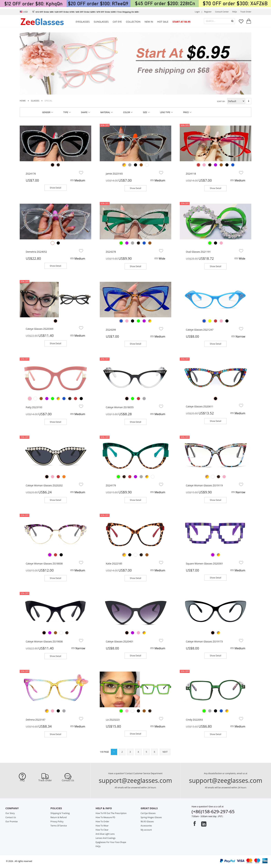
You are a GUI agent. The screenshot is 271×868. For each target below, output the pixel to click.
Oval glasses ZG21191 (198, 252)
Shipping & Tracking (60, 813)
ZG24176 (31, 174)
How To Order (102, 822)
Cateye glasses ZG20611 (200, 406)
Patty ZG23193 (34, 407)
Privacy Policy (57, 822)
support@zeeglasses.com (135, 780)
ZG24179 (111, 485)
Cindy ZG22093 (194, 720)
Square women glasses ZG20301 (204, 564)
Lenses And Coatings (106, 838)
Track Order (45, 780)
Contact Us (68, 780)
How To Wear (102, 826)
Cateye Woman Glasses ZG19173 (204, 641)
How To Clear (102, 830)
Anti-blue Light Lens (105, 834)
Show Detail (55, 188)
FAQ (22, 780)
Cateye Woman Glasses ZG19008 (44, 641)
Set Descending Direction (249, 101)
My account (146, 830)
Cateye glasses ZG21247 (200, 330)
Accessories (146, 826)
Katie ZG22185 (114, 564)
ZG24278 (111, 252)
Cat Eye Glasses (148, 813)
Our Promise (11, 822)
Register (208, 12)
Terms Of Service (59, 826)
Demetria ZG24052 (36, 252)
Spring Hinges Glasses (151, 817)
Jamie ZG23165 (114, 174)
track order (246, 12)
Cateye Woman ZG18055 (120, 407)
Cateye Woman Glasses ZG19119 (204, 485)
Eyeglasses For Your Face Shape (111, 842)
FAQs (235, 12)
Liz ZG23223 (113, 720)
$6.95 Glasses (147, 822)
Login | (199, 12)
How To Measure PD (105, 817)
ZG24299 (111, 330)
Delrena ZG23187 (36, 720)
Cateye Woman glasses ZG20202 (44, 485)
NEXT (165, 752)
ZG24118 (191, 174)
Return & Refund (59, 817)
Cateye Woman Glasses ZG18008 (44, 564)
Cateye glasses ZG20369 (39, 329)
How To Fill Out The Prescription (111, 813)
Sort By (221, 101)
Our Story (10, 813)
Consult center (222, 12)
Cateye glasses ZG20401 (120, 641)
